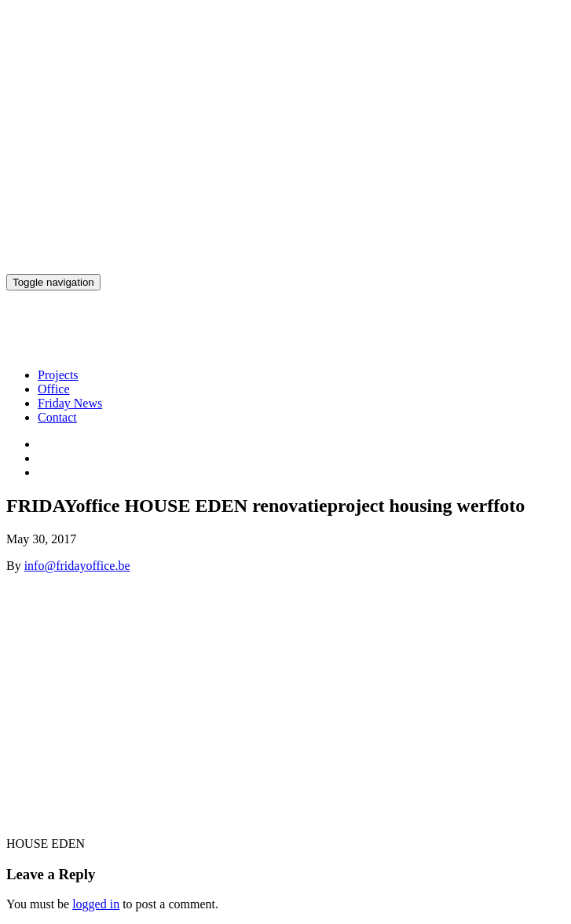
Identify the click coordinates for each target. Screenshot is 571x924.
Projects (58, 375)
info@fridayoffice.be (77, 566)
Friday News (70, 403)
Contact (57, 417)
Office (54, 389)
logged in (96, 904)
